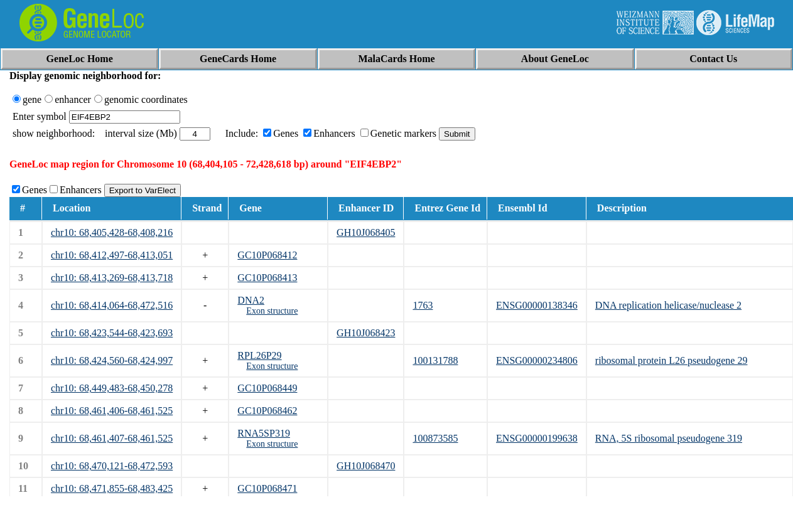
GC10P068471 (267, 488)
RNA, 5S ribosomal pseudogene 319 (669, 438)
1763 (423, 305)
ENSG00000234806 (537, 360)
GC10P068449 (267, 388)
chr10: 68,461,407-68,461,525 (112, 438)
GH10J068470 (366, 466)
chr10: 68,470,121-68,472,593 (112, 466)
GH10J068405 (366, 232)
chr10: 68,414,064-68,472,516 (112, 305)
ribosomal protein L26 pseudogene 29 (672, 360)
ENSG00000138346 (537, 305)
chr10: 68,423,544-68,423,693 (112, 333)
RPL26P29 (259, 355)
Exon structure (272, 311)
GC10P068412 (267, 255)
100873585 (435, 438)
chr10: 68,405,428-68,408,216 (112, 232)
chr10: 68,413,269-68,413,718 (112, 278)
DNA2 (251, 300)
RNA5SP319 (264, 433)
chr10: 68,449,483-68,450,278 (112, 388)
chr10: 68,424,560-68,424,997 (112, 360)
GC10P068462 (267, 411)
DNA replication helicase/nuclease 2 (668, 305)
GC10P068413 (267, 278)
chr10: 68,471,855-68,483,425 (112, 488)
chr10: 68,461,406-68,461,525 (112, 411)
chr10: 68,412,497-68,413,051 (112, 255)
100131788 (435, 360)
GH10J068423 (366, 333)
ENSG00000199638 (537, 438)
